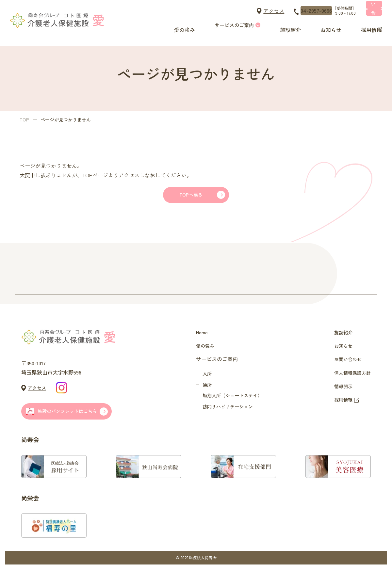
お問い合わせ (345, 376)
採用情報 (366, 25)
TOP (24, 120)
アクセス (215, 11)
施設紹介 (287, 25)
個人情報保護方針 (350, 394)
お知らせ (327, 25)
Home (203, 341)
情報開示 (339, 411)
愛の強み (183, 25)
